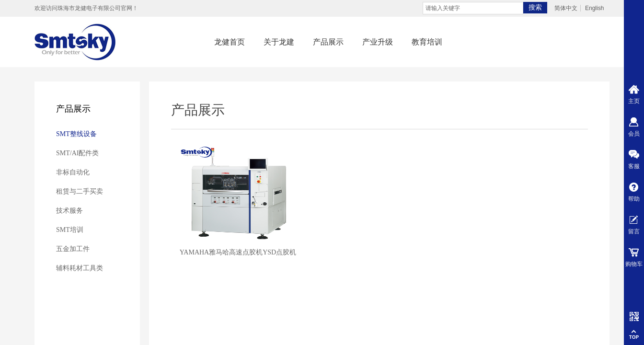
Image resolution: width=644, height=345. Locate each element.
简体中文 (566, 8)
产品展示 (328, 42)
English (594, 8)
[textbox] (473, 8)
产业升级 (378, 42)
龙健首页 (230, 42)
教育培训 (427, 42)
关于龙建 (279, 42)
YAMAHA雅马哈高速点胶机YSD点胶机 (238, 252)
